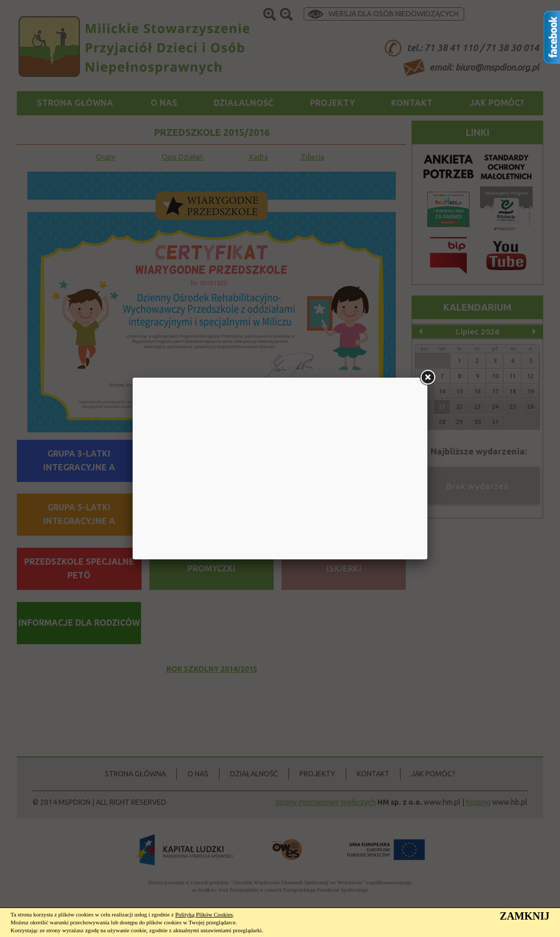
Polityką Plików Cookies (204, 914)
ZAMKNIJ (525, 916)
